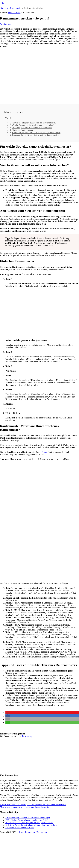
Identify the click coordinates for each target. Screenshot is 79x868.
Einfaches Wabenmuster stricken (20, 827)
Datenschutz (42, 832)
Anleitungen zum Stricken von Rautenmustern (32, 128)
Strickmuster (16, 8)
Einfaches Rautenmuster (22, 130)
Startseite (4, 8)
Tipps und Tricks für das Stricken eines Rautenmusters (35, 135)
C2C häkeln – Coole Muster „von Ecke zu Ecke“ (27, 820)
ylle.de (20, 832)
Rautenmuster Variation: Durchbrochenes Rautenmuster (36, 133)
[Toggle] (10, 118)
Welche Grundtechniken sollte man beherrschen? (33, 125)
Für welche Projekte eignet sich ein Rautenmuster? (34, 123)
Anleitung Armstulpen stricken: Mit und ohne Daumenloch (31, 825)
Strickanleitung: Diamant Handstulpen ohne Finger (28, 818)
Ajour (44, 452)
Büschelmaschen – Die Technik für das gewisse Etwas (29, 823)
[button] (8, 713)
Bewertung (27, 736)
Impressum (30, 832)
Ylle (2, 3)
